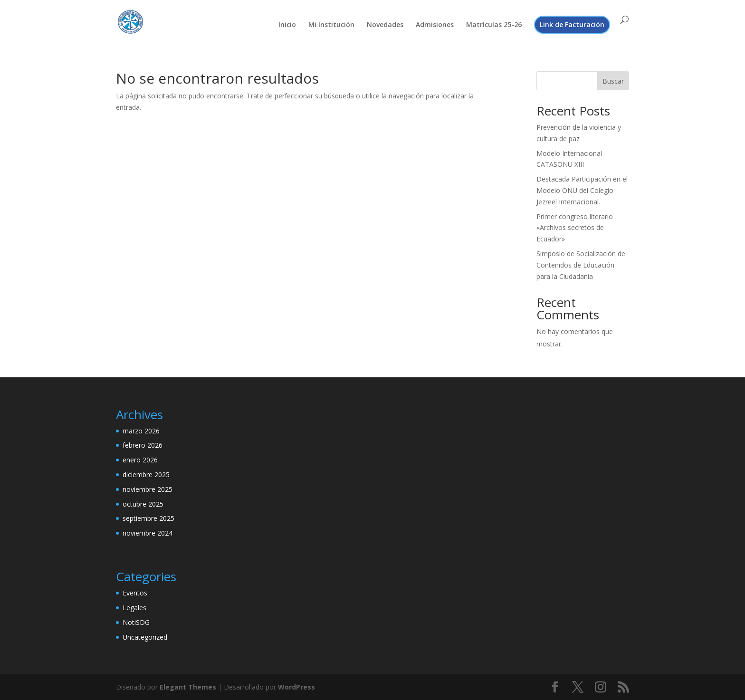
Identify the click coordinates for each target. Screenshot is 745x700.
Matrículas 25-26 (494, 25)
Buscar (613, 81)
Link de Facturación (572, 24)
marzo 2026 (141, 431)
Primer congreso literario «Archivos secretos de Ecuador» (575, 228)
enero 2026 (140, 460)
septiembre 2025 (148, 518)
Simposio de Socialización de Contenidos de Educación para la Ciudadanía (581, 265)
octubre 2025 (143, 504)
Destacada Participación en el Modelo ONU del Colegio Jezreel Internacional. (582, 190)
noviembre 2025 (148, 489)
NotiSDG (136, 622)
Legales (134, 608)
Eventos (135, 593)
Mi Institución (331, 25)
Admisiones (435, 25)
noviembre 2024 (148, 533)
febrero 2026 (143, 445)
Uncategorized (145, 637)
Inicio (287, 25)
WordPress (296, 687)
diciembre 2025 (146, 475)
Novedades (385, 25)
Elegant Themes (188, 687)
